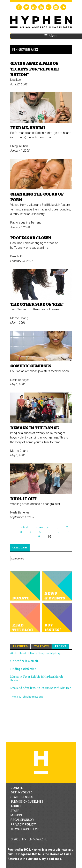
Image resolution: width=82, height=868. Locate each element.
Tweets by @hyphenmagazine (27, 697)
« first (25, 527)
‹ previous (42, 527)
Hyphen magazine (41, 762)
